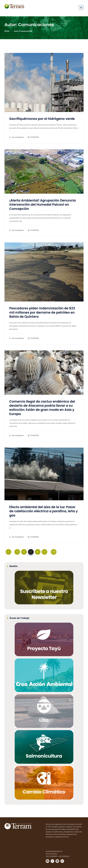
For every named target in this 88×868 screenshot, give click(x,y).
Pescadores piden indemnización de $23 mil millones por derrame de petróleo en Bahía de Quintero (42, 312)
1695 (54, 552)
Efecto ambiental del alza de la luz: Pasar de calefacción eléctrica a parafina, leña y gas (43, 511)
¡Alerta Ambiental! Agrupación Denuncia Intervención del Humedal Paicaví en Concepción (43, 205)
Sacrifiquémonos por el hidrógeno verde (42, 119)
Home (7, 31)
